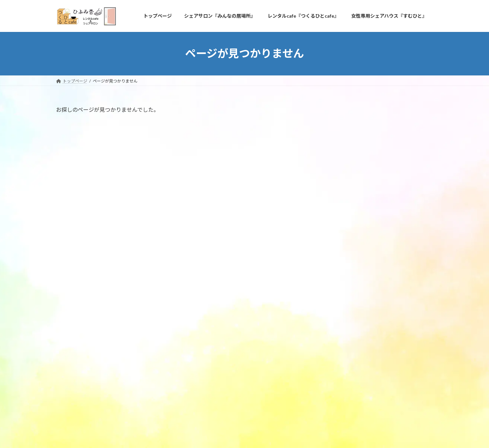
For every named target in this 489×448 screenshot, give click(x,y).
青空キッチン (385, 130)
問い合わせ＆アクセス (137, 392)
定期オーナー (352, 199)
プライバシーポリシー (83, 392)
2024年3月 (345, 236)
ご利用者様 (345, 186)
